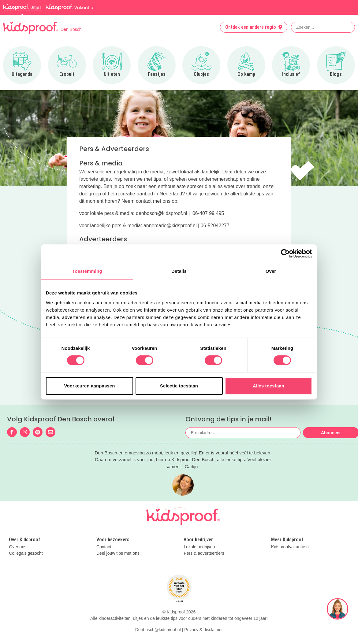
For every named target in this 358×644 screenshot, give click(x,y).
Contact (104, 547)
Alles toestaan (268, 386)
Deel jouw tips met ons (118, 553)
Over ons (18, 547)
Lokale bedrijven (199, 547)
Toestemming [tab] (87, 271)
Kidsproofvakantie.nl (290, 547)
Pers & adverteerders (204, 553)
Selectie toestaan (179, 386)
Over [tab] (271, 271)
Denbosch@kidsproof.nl (158, 630)
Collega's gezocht (26, 553)
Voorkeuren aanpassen (90, 386)
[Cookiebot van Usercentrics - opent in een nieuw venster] (285, 254)
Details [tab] (179, 271)
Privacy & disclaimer (203, 630)
